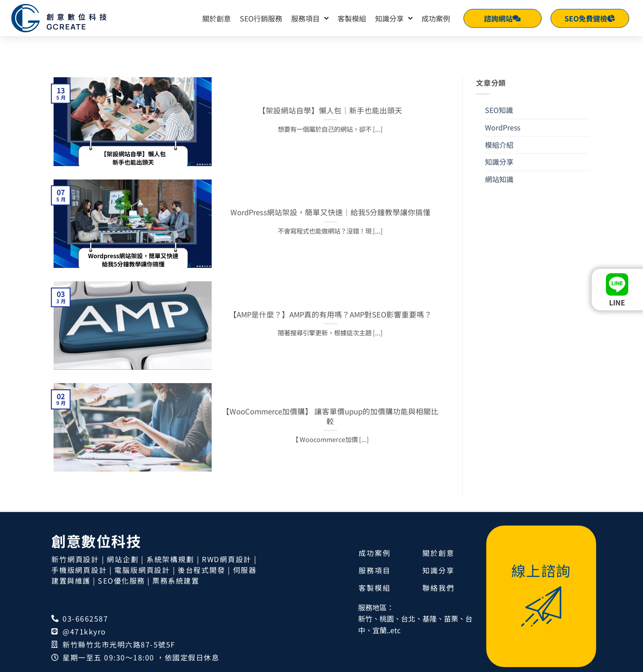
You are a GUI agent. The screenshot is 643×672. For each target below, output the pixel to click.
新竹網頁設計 (75, 568)
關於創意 (217, 18)
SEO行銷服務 (261, 18)
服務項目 (310, 18)
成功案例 (436, 18)
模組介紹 (499, 153)
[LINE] (617, 284)
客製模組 (352, 18)
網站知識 (499, 188)
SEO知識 (499, 119)
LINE (617, 302)
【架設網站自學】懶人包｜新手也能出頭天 (330, 119)
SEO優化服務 (121, 589)
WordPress (503, 136)
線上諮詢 (541, 579)
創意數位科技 (96, 550)
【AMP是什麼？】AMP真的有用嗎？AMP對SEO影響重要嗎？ (330, 323)
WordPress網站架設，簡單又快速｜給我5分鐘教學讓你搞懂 (330, 221)
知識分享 (394, 18)
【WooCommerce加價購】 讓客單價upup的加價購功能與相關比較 (330, 425)
